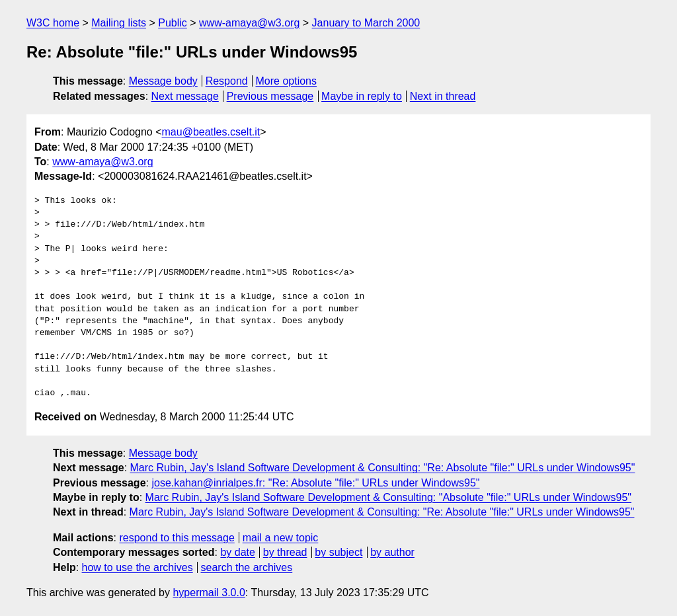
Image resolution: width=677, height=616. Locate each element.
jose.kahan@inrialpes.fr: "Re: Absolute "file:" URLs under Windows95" (315, 483)
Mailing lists (119, 23)
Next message (185, 96)
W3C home (53, 23)
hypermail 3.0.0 (209, 593)
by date (237, 552)
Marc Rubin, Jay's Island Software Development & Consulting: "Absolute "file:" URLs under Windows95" (388, 497)
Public (173, 23)
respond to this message (177, 538)
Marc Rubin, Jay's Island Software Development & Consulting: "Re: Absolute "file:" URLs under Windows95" (383, 468)
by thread (285, 552)
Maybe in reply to (362, 96)
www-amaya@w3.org (249, 23)
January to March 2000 (366, 23)
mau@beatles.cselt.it (211, 132)
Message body (163, 81)
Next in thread (443, 96)
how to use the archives (138, 567)
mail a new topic (281, 538)
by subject (338, 552)
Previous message (270, 96)
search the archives (247, 567)
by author (392, 552)
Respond (227, 81)
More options (287, 81)
